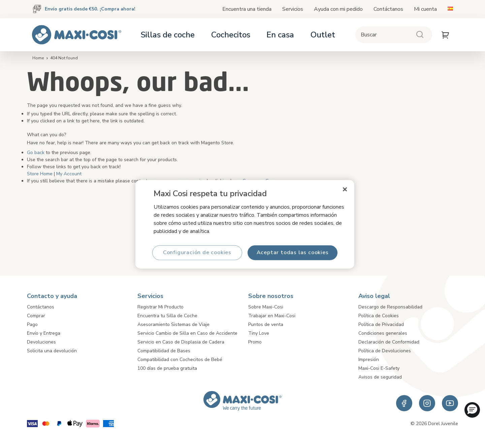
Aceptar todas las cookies (293, 252)
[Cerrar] (345, 189)
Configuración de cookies (197, 252)
